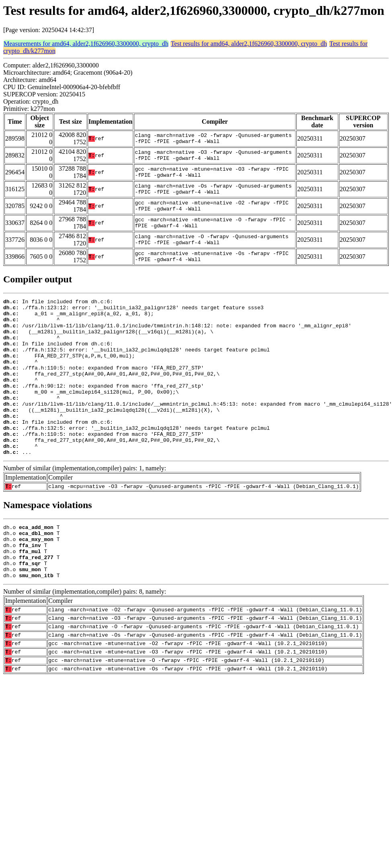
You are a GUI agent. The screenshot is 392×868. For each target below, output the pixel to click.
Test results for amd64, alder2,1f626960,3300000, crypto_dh (249, 44)
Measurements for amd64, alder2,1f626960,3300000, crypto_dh (86, 44)
